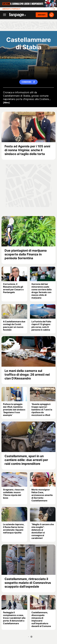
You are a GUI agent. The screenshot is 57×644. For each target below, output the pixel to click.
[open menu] (3, 15)
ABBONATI (42, 15)
